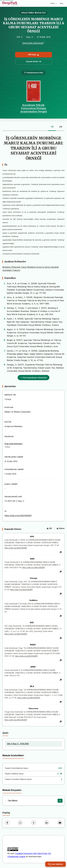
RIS (49, 528)
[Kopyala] (61, 552)
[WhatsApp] (20, 823)
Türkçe (53, 3)
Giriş (61, 3)
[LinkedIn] (47, 823)
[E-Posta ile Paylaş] (60, 823)
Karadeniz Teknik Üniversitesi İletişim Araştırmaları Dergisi (34, 108)
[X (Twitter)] (34, 823)
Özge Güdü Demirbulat (33, 43)
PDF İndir (33, 55)
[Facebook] (7, 823)
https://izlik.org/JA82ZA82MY (18, 516)
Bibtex (61, 528)
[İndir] (60, 801)
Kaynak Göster (34, 61)
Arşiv (5, 733)
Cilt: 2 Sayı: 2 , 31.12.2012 (18, 744)
